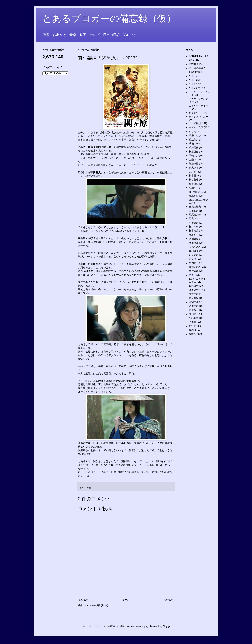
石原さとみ (195, 247)
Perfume (193, 64)
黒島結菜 (194, 196)
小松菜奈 (194, 223)
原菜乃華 (194, 184)
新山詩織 (194, 239)
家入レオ (194, 168)
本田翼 (193, 322)
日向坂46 (194, 286)
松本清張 (194, 231)
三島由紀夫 (195, 207)
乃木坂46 (194, 290)
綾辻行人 (194, 140)
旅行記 (193, 326)
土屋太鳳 (194, 271)
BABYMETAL (196, 56)
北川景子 (194, 314)
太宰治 (193, 259)
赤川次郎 (194, 251)
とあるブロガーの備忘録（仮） (109, 18)
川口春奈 (194, 255)
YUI (191, 76)
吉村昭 (193, 172)
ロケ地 (193, 132)
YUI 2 (192, 80)
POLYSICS (195, 68)
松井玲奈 (194, 227)
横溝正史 (194, 152)
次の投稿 (83, 600)
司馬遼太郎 (195, 215)
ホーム (126, 600)
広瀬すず (194, 188)
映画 (89, 488)
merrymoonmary (134, 626)
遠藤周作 (194, 148)
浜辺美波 (194, 302)
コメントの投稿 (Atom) (96, 605)
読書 (191, 275)
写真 (191, 219)
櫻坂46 (193, 330)
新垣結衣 (194, 235)
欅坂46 (193, 334)
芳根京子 (194, 310)
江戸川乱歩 (195, 192)
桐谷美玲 (194, 180)
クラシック (195, 113)
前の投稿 (169, 600)
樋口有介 (194, 298)
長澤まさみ (195, 267)
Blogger (167, 626)
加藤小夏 (194, 164)
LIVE (192, 60)
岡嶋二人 (194, 156)
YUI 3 (192, 84)
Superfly (193, 72)
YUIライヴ (195, 88)
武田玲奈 (194, 306)
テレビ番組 (195, 123)
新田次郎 (194, 243)
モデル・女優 (196, 127)
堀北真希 (194, 318)
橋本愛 (193, 176)
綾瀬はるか (195, 135)
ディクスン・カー (198, 117)
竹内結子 (194, 263)
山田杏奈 (194, 211)
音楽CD (193, 160)
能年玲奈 (194, 294)
